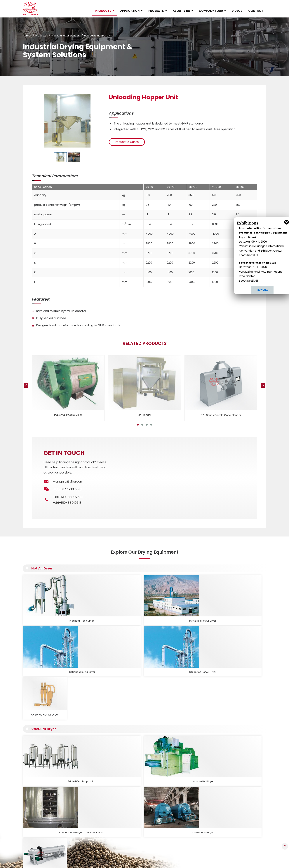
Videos (237, 11)
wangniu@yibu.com (69, 481)
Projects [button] (156, 11)
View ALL (262, 290)
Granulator (121, 794)
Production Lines (124, 848)
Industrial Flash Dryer (45, 613)
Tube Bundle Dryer (191, 672)
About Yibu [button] (182, 11)
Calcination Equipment (128, 833)
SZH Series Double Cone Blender (221, 415)
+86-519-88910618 (68, 503)
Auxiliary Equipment (126, 843)
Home (27, 36)
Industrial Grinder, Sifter (128, 838)
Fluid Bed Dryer (123, 804)
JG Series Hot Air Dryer (142, 613)
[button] (138, 425)
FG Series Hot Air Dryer (239, 613)
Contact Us (242, 784)
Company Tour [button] (211, 11)
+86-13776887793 (246, 817)
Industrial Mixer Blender (65, 36)
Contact (256, 11)
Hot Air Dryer (43, 569)
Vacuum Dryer (45, 628)
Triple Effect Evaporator (45, 672)
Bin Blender (144, 415)
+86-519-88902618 (68, 497)
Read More (40, 754)
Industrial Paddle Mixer (68, 415)
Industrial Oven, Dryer (127, 823)
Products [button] (103, 11)
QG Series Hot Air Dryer (191, 613)
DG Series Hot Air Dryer (93, 613)
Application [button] (130, 11)
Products (41, 36)
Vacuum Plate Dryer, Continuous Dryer (142, 674)
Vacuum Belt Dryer (93, 672)
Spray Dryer (121, 799)
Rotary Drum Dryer (239, 672)
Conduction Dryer (125, 814)
